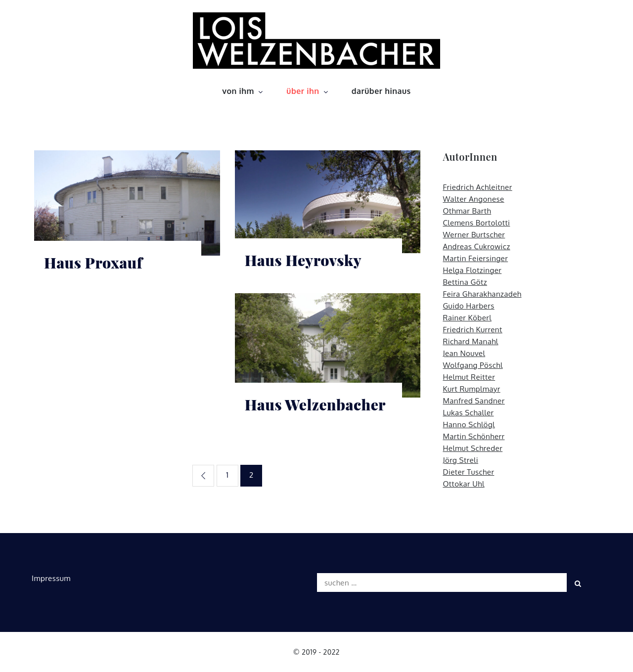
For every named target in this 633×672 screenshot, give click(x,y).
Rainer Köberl (467, 318)
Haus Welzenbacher (315, 405)
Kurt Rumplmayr (471, 389)
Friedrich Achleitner (477, 187)
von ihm (243, 91)
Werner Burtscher (474, 235)
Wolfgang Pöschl (473, 365)
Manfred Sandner (474, 401)
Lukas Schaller (468, 413)
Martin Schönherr (474, 436)
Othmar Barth (467, 211)
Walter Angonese (473, 199)
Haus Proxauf (93, 263)
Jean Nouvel (464, 353)
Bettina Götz (465, 282)
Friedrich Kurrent (472, 330)
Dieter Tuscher (468, 472)
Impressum (51, 578)
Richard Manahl (470, 341)
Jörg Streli (460, 460)
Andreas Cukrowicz (476, 246)
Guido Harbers (468, 306)
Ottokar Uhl (463, 484)
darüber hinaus (381, 91)
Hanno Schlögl (469, 425)
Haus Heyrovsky (303, 260)
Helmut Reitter (469, 377)
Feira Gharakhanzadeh (482, 294)
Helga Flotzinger (472, 270)
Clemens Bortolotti (476, 223)
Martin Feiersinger (475, 258)
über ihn (308, 91)
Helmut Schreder (473, 448)
